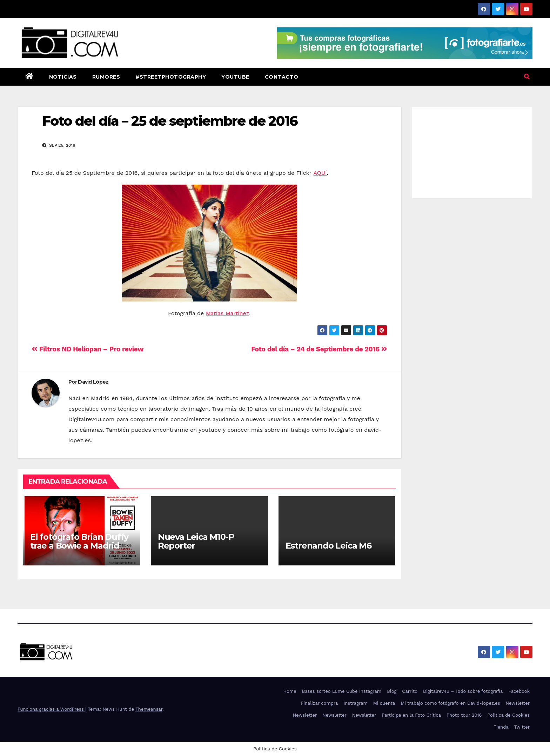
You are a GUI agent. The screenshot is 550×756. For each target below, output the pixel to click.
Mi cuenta (384, 703)
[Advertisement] (472, 151)
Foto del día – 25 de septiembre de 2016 (170, 121)
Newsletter (518, 703)
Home (290, 691)
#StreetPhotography (171, 77)
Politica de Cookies (508, 715)
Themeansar (149, 709)
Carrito (410, 691)
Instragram (355, 703)
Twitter (522, 727)
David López (93, 382)
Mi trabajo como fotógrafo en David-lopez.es (450, 703)
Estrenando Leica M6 (328, 546)
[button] (527, 77)
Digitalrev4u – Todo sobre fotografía (463, 691)
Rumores (106, 77)
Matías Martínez (228, 313)
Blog (392, 691)
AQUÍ (320, 173)
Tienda (501, 727)
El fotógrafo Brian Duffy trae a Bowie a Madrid (79, 541)
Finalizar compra (319, 703)
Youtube (235, 77)
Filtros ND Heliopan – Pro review (88, 349)
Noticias (63, 77)
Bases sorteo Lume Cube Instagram (342, 691)
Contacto (282, 77)
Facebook (519, 691)
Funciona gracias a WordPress (51, 709)
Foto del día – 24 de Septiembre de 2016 (319, 349)
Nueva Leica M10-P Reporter (196, 541)
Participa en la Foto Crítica (411, 715)
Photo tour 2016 (464, 715)
